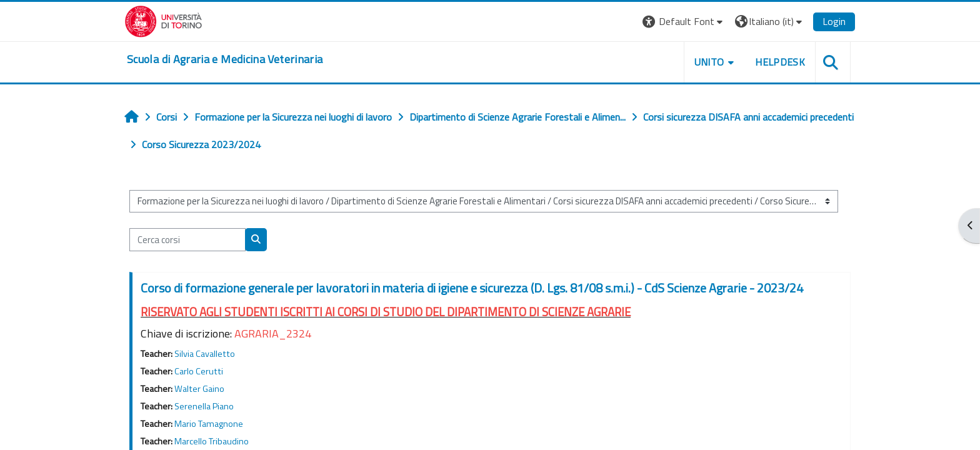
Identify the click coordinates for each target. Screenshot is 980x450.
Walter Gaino (199, 389)
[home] (225, 59)
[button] (684, 22)
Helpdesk (780, 62)
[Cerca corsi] (187, 240)
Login (834, 21)
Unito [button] (709, 62)
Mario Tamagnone (209, 424)
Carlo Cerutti (199, 371)
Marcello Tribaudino (212, 441)
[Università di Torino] (163, 20)
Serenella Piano (204, 406)
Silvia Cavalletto (205, 354)
